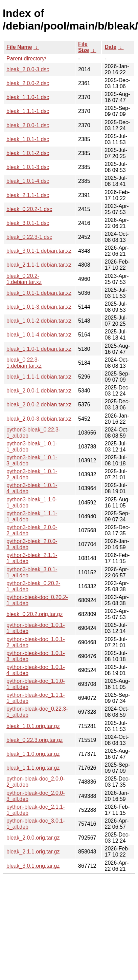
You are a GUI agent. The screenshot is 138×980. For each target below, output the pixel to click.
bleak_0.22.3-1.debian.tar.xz (24, 363)
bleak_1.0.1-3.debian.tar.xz (39, 307)
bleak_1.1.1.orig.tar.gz (33, 768)
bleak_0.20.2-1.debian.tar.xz (24, 279)
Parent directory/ (26, 59)
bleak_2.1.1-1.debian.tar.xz (39, 265)
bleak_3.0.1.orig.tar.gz (33, 866)
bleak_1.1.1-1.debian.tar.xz (39, 377)
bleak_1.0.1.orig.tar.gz (33, 726)
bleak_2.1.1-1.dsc (28, 195)
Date (110, 47)
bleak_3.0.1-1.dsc (28, 223)
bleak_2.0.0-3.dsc (28, 69)
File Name (19, 47)
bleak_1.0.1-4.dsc (28, 181)
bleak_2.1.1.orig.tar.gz (33, 852)
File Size (84, 47)
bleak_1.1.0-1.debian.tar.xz (39, 349)
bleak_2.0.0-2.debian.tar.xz (39, 405)
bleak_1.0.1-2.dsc (28, 153)
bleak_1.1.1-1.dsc (28, 111)
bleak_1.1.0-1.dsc (28, 97)
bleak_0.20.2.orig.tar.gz (34, 614)
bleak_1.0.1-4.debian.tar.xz (39, 335)
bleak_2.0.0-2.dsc (28, 83)
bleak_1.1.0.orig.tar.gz (33, 754)
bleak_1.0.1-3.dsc (28, 167)
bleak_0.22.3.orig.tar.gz (34, 740)
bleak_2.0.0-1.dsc (28, 125)
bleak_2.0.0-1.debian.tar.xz (39, 391)
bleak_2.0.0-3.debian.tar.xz (39, 419)
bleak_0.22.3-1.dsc (29, 237)
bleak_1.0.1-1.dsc (28, 139)
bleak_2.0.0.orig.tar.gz (33, 838)
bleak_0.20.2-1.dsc (29, 209)
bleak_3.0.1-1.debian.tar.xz (39, 251)
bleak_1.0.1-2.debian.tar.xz (39, 321)
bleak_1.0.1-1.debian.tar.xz (39, 293)
